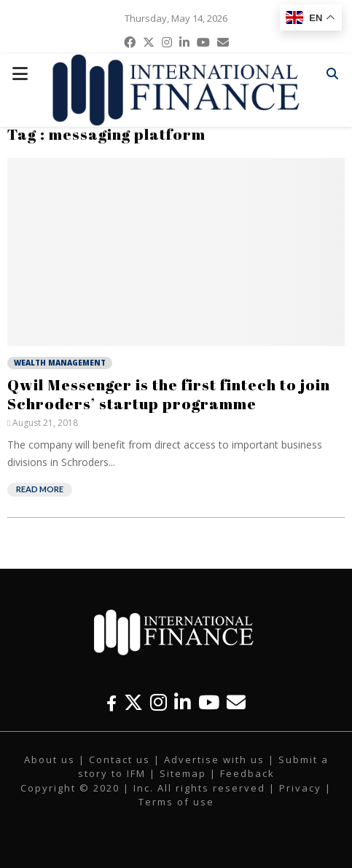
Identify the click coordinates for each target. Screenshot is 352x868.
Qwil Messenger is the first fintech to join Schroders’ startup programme (169, 394)
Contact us (120, 759)
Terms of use (176, 802)
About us (50, 759)
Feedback (247, 773)
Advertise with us (214, 759)
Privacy (300, 788)
